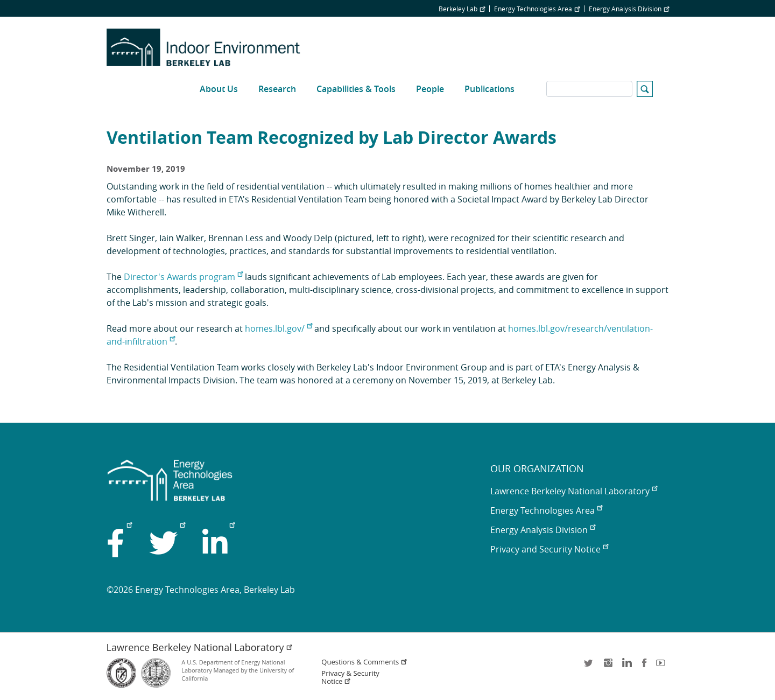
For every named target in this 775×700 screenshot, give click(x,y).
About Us (219, 89)
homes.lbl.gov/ (279, 328)
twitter (589, 666)
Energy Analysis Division (629, 9)
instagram (608, 666)
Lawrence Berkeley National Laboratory (574, 491)
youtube (663, 666)
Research (277, 89)
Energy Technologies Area (537, 9)
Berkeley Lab (462, 9)
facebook (644, 666)
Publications (489, 89)
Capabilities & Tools (356, 89)
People (430, 89)
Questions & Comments (364, 662)
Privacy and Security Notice (549, 549)
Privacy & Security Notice (350, 677)
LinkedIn (626, 666)
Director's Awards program (183, 277)
